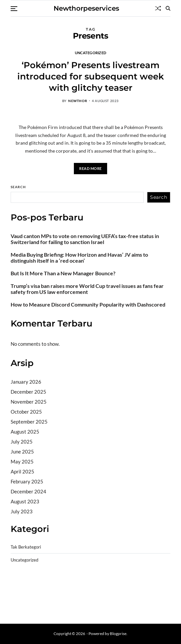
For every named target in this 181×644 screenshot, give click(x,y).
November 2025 (29, 402)
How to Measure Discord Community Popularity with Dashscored (88, 305)
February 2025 (27, 481)
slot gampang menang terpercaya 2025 (98, 592)
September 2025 (29, 422)
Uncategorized (91, 53)
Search (18, 187)
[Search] (168, 8)
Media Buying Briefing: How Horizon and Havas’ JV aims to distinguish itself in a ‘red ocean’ (79, 258)
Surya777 (21, 609)
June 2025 (22, 451)
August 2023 (25, 501)
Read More (90, 168)
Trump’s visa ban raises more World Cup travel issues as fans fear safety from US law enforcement (87, 289)
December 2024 (28, 491)
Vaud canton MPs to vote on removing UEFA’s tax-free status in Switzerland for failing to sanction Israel (85, 239)
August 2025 (25, 432)
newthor (78, 101)
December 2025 (28, 392)
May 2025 (22, 461)
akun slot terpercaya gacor (104, 583)
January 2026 (26, 382)
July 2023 (22, 511)
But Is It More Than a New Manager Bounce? (63, 273)
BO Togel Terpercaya (50, 583)
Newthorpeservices (86, 8)
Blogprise (118, 634)
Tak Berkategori (26, 547)
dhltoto (19, 583)
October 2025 (26, 412)
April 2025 (22, 471)
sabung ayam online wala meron (106, 600)
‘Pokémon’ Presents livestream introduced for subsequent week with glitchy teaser (91, 76)
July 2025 (22, 442)
